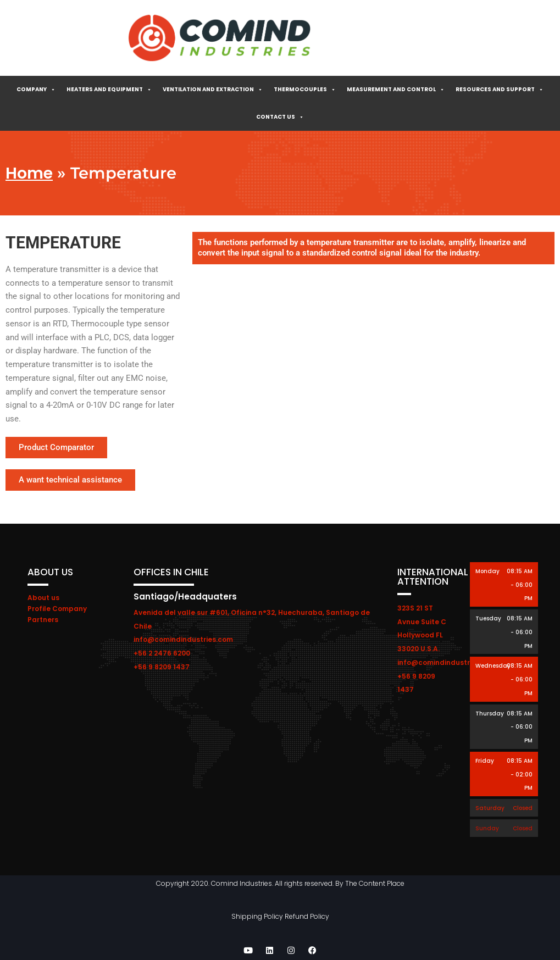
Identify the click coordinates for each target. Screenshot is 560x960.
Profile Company (57, 609)
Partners (43, 620)
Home (29, 173)
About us (43, 598)
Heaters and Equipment (109, 90)
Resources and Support (500, 90)
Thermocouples (305, 90)
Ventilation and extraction (213, 90)
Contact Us (280, 117)
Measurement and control (396, 90)
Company (36, 90)
